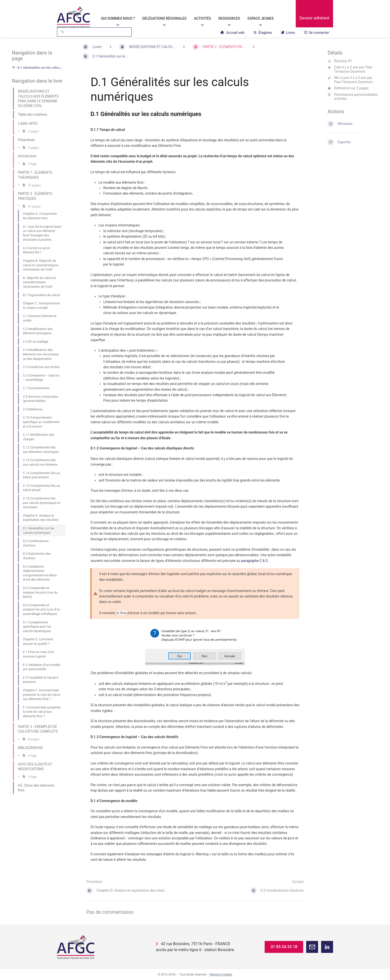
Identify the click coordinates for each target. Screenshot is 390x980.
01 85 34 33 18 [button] (284, 947)
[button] (312, 947)
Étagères (263, 33)
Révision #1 (340, 61)
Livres (288, 33)
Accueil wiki (232, 33)
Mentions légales (221, 975)
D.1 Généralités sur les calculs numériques (40, 68)
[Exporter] (353, 142)
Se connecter (317, 33)
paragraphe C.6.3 (254, 561)
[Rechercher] (63, 32)
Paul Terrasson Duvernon (353, 69)
